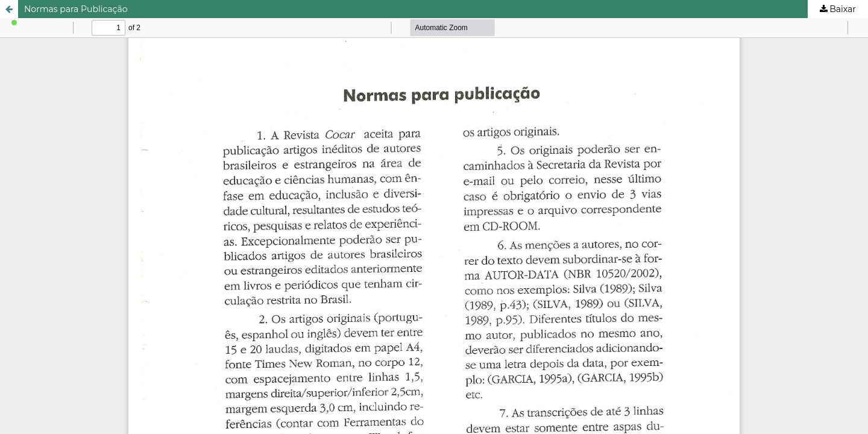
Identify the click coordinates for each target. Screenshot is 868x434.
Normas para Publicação (76, 9)
